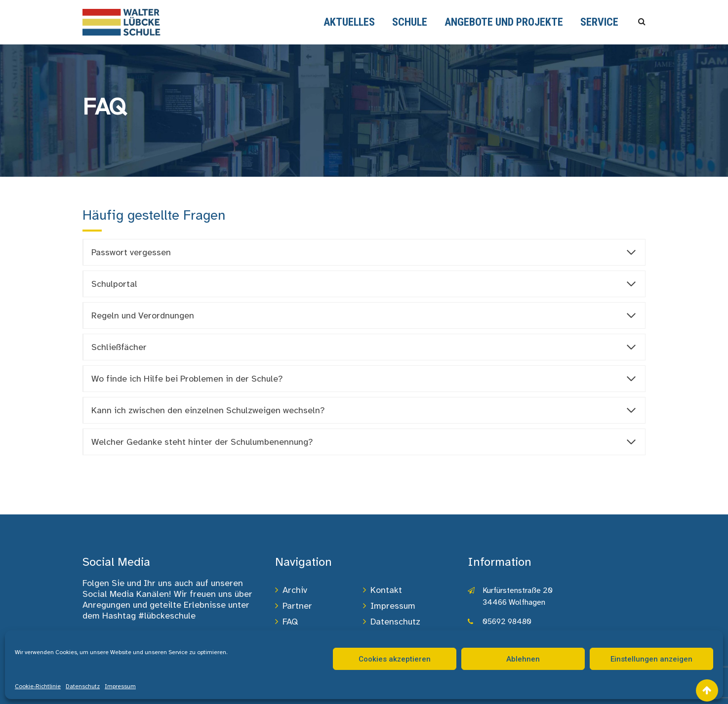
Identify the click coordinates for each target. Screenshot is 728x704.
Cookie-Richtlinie (38, 686)
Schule (410, 22)
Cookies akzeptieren (395, 659)
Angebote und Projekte (504, 22)
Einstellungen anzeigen (651, 659)
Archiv (295, 590)
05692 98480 (507, 622)
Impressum (120, 686)
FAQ (290, 622)
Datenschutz (83, 686)
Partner (297, 606)
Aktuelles (349, 22)
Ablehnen (523, 659)
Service (599, 22)
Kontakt (386, 590)
